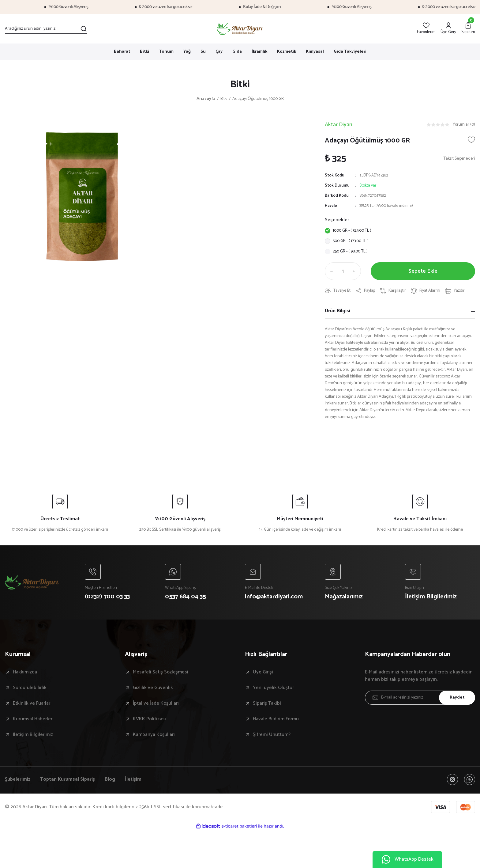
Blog (110, 779)
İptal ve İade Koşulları (156, 703)
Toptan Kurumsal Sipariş (67, 779)
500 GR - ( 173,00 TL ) (351, 241)
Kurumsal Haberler (33, 719)
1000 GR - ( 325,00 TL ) (352, 231)
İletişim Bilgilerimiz (33, 735)
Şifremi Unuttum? (272, 735)
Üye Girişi (263, 672)
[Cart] (468, 29)
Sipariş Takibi (267, 703)
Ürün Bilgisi (337, 311)
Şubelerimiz (18, 779)
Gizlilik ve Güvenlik (153, 688)
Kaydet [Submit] (457, 697)
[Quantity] (343, 271)
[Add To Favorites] (471, 140)
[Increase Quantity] (355, 271)
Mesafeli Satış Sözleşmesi (161, 672)
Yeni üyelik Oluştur (273, 688)
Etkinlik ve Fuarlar (32, 703)
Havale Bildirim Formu (276, 719)
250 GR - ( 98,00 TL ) (350, 252)
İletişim (133, 779)
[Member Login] (448, 29)
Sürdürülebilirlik (30, 688)
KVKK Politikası (149, 719)
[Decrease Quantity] (330, 271)
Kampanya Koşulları (154, 735)
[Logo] (240, 29)
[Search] (46, 29)
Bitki (240, 85)
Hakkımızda (25, 672)
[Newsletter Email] (420, 698)
